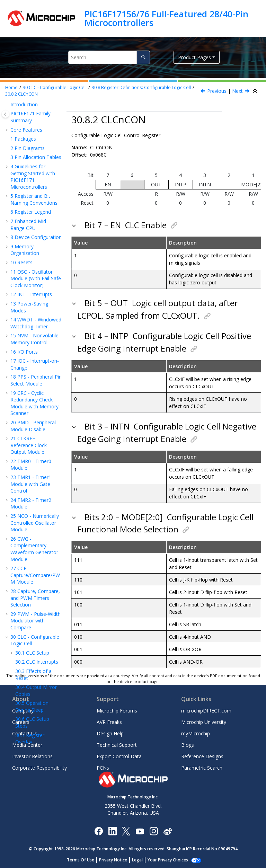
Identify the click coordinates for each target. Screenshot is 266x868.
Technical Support (117, 745)
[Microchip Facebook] (99, 831)
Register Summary (34, 588)
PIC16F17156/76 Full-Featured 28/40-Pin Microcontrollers (166, 18)
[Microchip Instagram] (154, 831)
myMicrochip (196, 733)
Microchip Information (35, 668)
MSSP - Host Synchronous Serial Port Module (32, 369)
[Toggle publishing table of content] (5, 114)
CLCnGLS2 (41, 312)
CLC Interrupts (37, 110)
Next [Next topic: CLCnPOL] (237, 91)
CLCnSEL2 (39, 275)
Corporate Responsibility (39, 768)
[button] (12, 110)
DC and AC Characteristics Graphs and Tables (36, 620)
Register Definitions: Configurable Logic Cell (141, 87)
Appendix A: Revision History (28, 656)
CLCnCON (21, 94)
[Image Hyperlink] (140, 831)
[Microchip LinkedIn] (112, 831)
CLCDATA (40, 331)
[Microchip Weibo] (167, 831)
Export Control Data (119, 756)
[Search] (143, 57)
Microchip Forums (117, 711)
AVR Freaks (109, 722)
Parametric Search (202, 768)
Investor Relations (32, 756)
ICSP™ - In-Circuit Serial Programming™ (34, 576)
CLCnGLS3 (41, 321)
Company (23, 711)
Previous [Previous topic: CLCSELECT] (217, 91)
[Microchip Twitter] (126, 831)
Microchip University (204, 722)
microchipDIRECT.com (206, 711)
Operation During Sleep (32, 155)
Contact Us (25, 733)
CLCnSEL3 (39, 285)
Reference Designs (202, 756)
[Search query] (109, 57)
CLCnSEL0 (39, 257)
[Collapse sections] (256, 91)
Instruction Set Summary (30, 560)
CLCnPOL (38, 247)
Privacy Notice (117, 860)
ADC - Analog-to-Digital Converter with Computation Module (35, 428)
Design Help (110, 733)
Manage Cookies (168, 860)
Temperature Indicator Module (29, 519)
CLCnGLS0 (39, 294)
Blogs (188, 745)
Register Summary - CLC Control (33, 346)
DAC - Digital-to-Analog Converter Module (32, 467)
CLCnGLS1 (39, 303)
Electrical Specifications (26, 601)
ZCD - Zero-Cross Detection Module (34, 535)
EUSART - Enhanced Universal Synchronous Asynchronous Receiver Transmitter (34, 399)
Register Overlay (30, 187)
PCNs (103, 768)
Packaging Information (25, 640)
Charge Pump (29, 547)
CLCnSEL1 (39, 266)
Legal (141, 860)
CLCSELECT (41, 229)
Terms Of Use (84, 860)
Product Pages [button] (194, 57)
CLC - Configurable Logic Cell (55, 87)
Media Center (27, 745)
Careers (21, 722)
